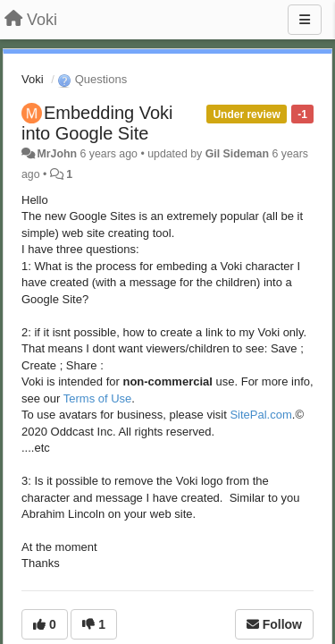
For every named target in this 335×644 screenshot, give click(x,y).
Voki (33, 79)
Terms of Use (98, 398)
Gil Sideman (237, 154)
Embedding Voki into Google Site (97, 123)
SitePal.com (260, 415)
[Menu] (305, 20)
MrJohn (57, 154)
